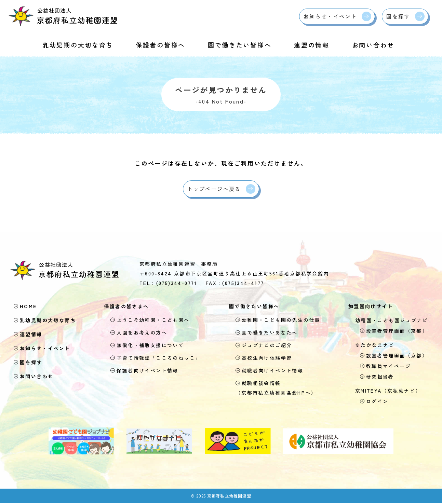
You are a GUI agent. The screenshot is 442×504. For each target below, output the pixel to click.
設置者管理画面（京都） (394, 331)
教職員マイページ (386, 367)
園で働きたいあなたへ (267, 333)
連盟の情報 (312, 45)
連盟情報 (32, 335)
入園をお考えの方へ (139, 333)
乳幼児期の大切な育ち (78, 45)
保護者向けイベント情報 (144, 371)
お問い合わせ (373, 45)
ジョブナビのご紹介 (264, 346)
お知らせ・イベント (330, 16)
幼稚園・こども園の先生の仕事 (278, 321)
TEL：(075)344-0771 (168, 284)
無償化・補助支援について (147, 346)
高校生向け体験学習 (264, 358)
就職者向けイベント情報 (270, 371)
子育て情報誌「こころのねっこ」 (156, 358)
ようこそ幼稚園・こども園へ (150, 321)
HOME (30, 307)
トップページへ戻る (214, 189)
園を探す (398, 16)
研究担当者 (377, 377)
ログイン (374, 402)
